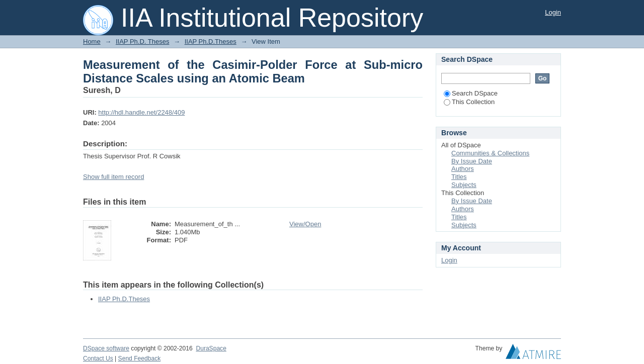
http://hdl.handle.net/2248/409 (141, 112)
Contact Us (98, 358)
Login (553, 12)
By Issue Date (472, 161)
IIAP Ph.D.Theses (211, 41)
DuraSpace (211, 348)
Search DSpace (471, 93)
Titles (459, 177)
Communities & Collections (490, 153)
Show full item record (113, 177)
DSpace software (106, 348)
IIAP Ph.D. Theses (142, 41)
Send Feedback (140, 358)
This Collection (469, 102)
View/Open (305, 224)
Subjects (464, 185)
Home (92, 41)
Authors (463, 169)
